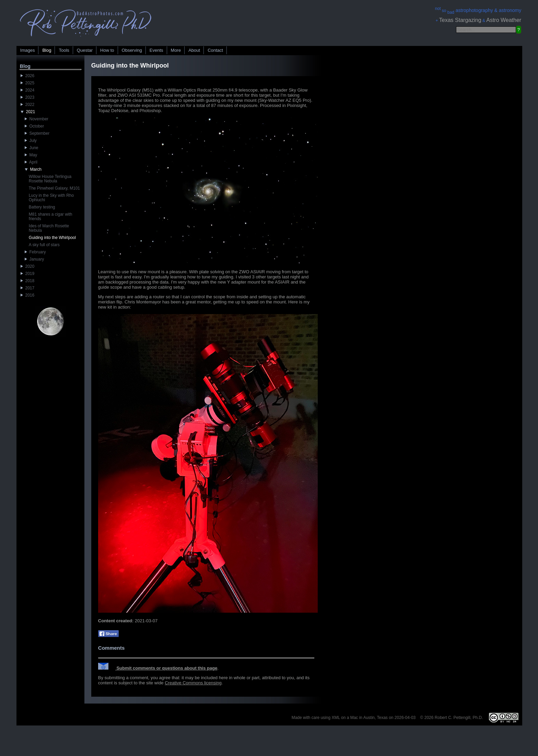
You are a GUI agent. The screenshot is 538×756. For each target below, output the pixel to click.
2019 (27, 274)
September (37, 133)
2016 (27, 295)
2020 (27, 266)
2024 (27, 90)
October (34, 126)
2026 (27, 76)
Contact (215, 50)
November (37, 119)
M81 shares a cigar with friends (51, 217)
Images (28, 50)
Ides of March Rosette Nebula (49, 228)
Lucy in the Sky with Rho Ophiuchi (51, 198)
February (35, 252)
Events (156, 50)
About (194, 50)
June (32, 148)
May (31, 155)
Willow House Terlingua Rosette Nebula (50, 179)
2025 (27, 83)
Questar (85, 50)
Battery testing (42, 207)
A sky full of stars (44, 245)
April (31, 162)
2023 (27, 97)
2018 (27, 281)
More (176, 50)
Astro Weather (504, 20)
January (34, 259)
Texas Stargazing (460, 20)
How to (107, 50)
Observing (132, 50)
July (31, 141)
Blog (47, 50)
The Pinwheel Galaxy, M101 (54, 188)
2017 (27, 288)
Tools (64, 50)
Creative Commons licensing (193, 683)
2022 (27, 105)
